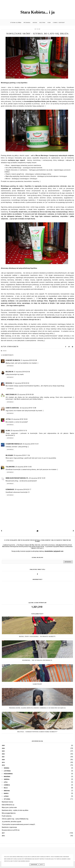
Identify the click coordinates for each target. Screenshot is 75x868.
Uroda (35, 23)
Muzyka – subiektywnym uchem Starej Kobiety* (37, 732)
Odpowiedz (10, 366)
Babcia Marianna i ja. (8, 805)
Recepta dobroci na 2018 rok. (11, 830)
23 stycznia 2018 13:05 (23, 467)
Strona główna (16, 23)
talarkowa (10, 467)
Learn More (34, 865)
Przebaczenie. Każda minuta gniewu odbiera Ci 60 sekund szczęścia (37, 708)
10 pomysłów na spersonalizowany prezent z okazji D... (19, 824)
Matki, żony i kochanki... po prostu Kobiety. (37, 636)
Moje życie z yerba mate (9, 807)
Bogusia (9, 383)
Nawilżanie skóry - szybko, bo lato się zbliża (15, 810)
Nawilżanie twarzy (7, 802)
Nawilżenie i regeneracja (9, 827)
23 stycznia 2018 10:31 (31, 444)
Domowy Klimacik (13, 360)
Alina (8, 431)
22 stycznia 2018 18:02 (19, 419)
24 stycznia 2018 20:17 (23, 489)
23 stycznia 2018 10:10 (19, 431)
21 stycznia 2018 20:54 (21, 383)
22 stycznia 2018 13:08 (28, 408)
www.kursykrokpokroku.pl (17, 478)
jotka (8, 419)
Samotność (37, 684)
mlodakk (9, 455)
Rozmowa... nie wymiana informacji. (37, 660)
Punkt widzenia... (7, 816)
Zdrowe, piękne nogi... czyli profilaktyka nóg (15, 819)
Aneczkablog (11, 395)
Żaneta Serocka (12, 408)
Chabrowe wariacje (14, 444)
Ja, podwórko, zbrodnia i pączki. (12, 822)
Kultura (42, 23)
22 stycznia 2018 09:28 (25, 395)
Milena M (9, 372)
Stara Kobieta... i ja (37, 12)
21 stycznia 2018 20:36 (22, 372)
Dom (49, 23)
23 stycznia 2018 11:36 (22, 455)
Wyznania (27, 23)
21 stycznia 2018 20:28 (29, 360)
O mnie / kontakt (59, 23)
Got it (42, 865)
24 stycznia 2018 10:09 (37, 478)
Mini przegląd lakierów (9, 813)
